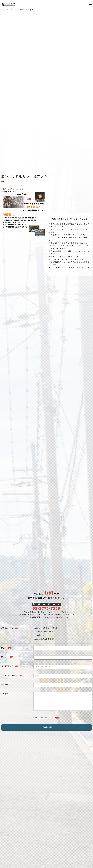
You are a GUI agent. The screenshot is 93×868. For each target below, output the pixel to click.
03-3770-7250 (46, 608)
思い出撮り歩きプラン (43, 632)
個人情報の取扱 (41, 721)
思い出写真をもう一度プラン (46, 628)
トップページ (7, 10)
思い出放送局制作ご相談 (44, 639)
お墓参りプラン (40, 635)
